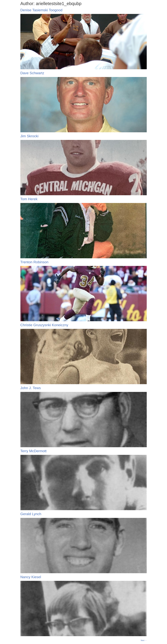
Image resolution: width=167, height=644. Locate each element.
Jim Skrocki (29, 136)
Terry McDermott (33, 451)
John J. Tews (31, 388)
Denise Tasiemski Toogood (41, 10)
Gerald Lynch (31, 514)
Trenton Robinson (34, 262)
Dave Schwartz (32, 73)
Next (144, 640)
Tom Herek (29, 199)
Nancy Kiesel (31, 577)
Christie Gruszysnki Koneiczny (44, 325)
